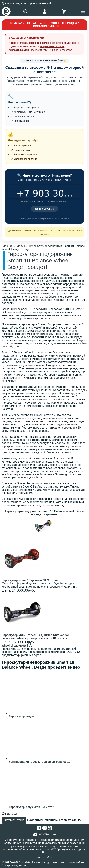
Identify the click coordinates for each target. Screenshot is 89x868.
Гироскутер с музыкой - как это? (31, 807)
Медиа (21, 246)
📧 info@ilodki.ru (45, 209)
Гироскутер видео (21, 716)
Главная (7, 246)
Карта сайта (44, 857)
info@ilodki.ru (47, 834)
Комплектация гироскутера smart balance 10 (40, 762)
